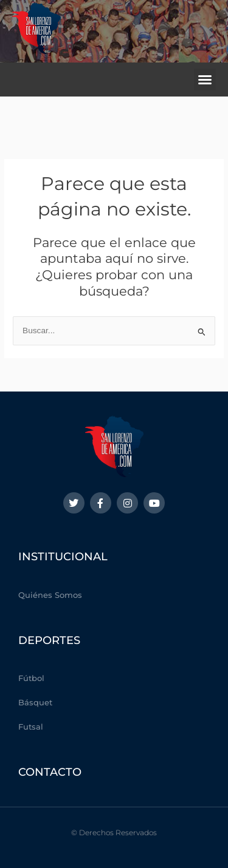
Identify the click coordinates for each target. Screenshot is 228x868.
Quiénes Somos (50, 595)
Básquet (35, 702)
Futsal (31, 727)
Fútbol (31, 678)
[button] (205, 80)
